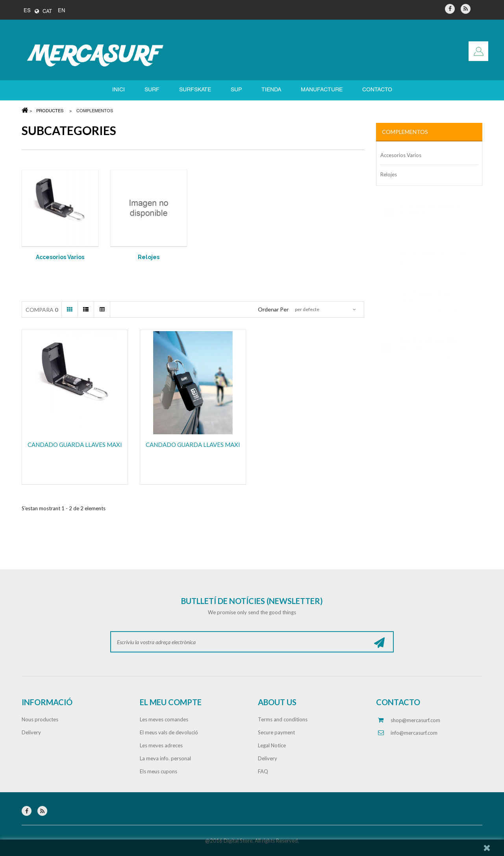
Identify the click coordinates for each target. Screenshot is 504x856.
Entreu (478, 51)
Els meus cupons (158, 771)
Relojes (149, 257)
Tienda (271, 90)
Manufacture (322, 90)
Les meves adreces (161, 745)
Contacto (377, 90)
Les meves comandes (164, 719)
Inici (119, 90)
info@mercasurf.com (414, 733)
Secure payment (276, 732)
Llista (86, 309)
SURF (152, 90)
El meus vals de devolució (169, 732)
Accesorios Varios (60, 257)
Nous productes (40, 719)
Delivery (31, 732)
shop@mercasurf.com (415, 720)
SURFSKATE (195, 90)
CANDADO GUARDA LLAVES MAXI (75, 445)
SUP (236, 90)
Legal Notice (272, 745)
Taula (102, 309)
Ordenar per (273, 309)
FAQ (263, 771)
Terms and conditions (283, 719)
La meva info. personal (165, 758)
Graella (70, 309)
